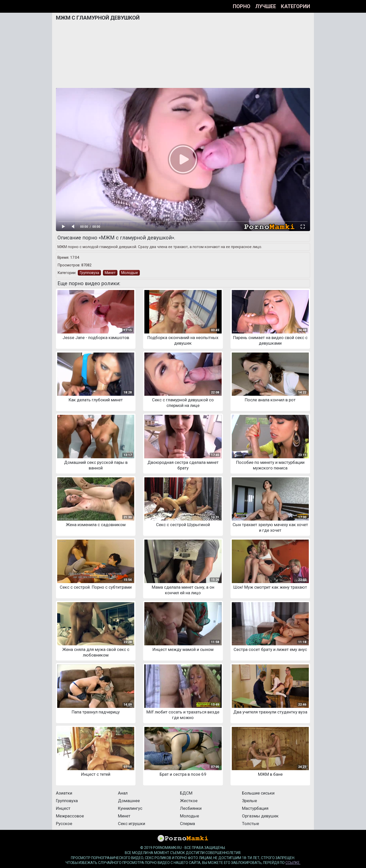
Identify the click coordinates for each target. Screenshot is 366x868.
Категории (295, 6)
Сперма (187, 824)
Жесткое (189, 801)
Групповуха (89, 273)
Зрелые (249, 801)
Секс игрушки (132, 824)
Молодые (130, 273)
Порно (242, 6)
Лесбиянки (191, 808)
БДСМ (186, 793)
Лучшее (266, 6)
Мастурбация (255, 808)
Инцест (63, 808)
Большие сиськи (258, 793)
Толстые (250, 824)
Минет (110, 273)
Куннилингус (130, 808)
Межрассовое (70, 816)
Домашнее (129, 801)
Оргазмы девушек (260, 816)
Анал (123, 793)
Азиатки (64, 793)
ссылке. (293, 863)
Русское (64, 824)
